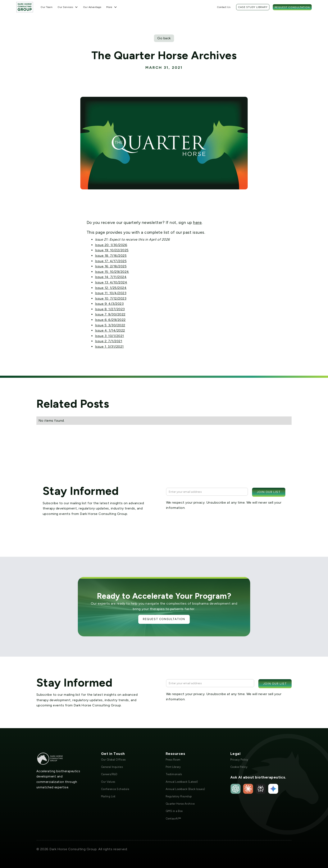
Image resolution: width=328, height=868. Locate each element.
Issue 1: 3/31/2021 (109, 347)
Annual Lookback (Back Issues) (185, 789)
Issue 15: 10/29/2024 (112, 272)
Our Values (108, 782)
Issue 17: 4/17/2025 (111, 261)
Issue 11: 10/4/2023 (111, 293)
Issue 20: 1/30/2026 (111, 245)
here (197, 223)
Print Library (173, 767)
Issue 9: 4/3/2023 (109, 304)
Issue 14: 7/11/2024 (111, 277)
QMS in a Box (174, 811)
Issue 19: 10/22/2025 (112, 250)
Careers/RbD (109, 774)
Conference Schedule (115, 789)
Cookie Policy (239, 767)
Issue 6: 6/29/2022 (110, 320)
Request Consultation (292, 7)
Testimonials (174, 774)
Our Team (47, 7)
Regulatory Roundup (179, 796)
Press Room (173, 760)
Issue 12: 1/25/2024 (111, 288)
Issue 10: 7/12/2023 (111, 298)
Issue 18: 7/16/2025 (111, 256)
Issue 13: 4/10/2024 (111, 282)
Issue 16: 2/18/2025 (111, 266)
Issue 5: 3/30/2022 (110, 325)
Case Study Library (253, 7)
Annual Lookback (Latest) (182, 782)
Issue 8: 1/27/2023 (110, 309)
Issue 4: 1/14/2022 (110, 330)
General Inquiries (112, 767)
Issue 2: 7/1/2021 (109, 341)
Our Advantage (92, 7)
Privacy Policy (239, 760)
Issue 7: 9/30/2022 (110, 314)
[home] (25, 7)
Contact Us (224, 7)
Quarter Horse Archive (180, 804)
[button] (68, 7)
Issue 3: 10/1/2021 (110, 336)
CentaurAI (173, 819)
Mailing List (108, 796)
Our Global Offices (113, 760)
